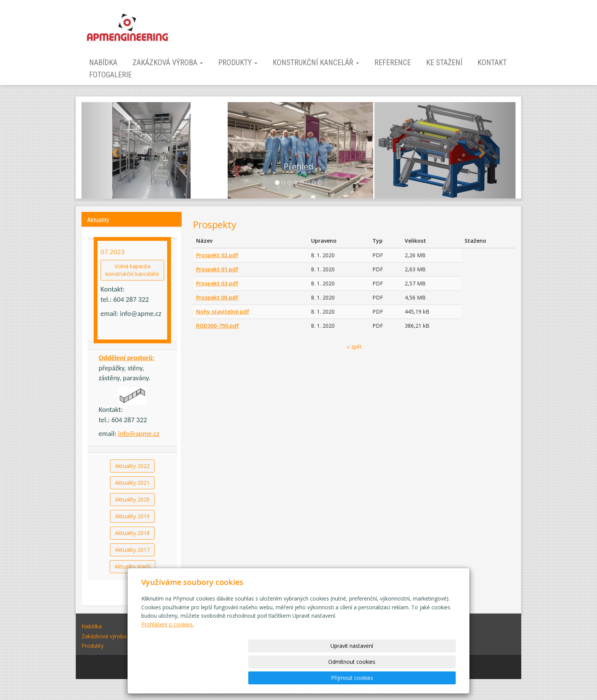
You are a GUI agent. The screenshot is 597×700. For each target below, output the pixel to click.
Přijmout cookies (427, 678)
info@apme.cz (139, 433)
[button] (114, 150)
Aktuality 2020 (132, 499)
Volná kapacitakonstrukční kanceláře (132, 270)
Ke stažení (444, 62)
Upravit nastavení (301, 678)
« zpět (354, 347)
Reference (393, 62)
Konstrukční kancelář (316, 62)
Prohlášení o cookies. (168, 656)
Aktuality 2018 (132, 533)
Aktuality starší (132, 566)
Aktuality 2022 (132, 466)
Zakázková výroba (168, 62)
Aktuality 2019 (132, 516)
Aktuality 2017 (132, 550)
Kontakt (492, 62)
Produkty (238, 62)
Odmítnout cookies (364, 678)
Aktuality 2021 (132, 483)
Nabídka (103, 62)
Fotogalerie (110, 75)
